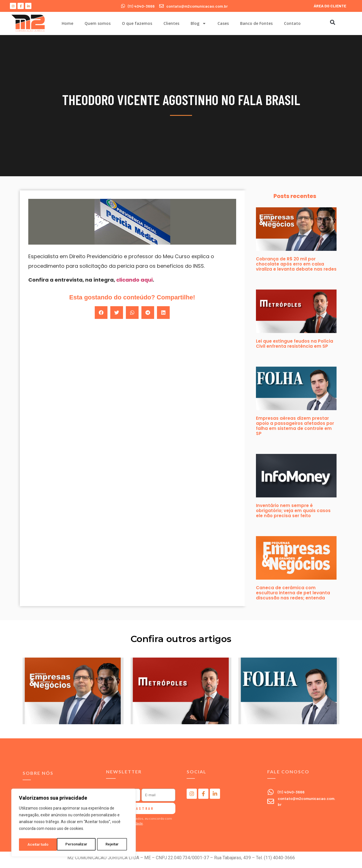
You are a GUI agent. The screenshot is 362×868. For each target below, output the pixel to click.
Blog (198, 23)
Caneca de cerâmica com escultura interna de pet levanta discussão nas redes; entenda (293, 593)
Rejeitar (75, 845)
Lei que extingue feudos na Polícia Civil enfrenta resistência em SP (295, 344)
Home (67, 23)
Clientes (171, 23)
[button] (332, 22)
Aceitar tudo (110, 845)
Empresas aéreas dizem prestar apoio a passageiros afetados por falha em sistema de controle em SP (295, 426)
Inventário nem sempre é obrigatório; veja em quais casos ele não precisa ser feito (293, 511)
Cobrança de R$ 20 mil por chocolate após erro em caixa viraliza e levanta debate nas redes (296, 264)
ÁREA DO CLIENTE (330, 6)
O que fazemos (137, 23)
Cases (223, 23)
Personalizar (38, 845)
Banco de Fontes (256, 23)
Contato (292, 23)
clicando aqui (134, 280)
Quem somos (98, 23)
